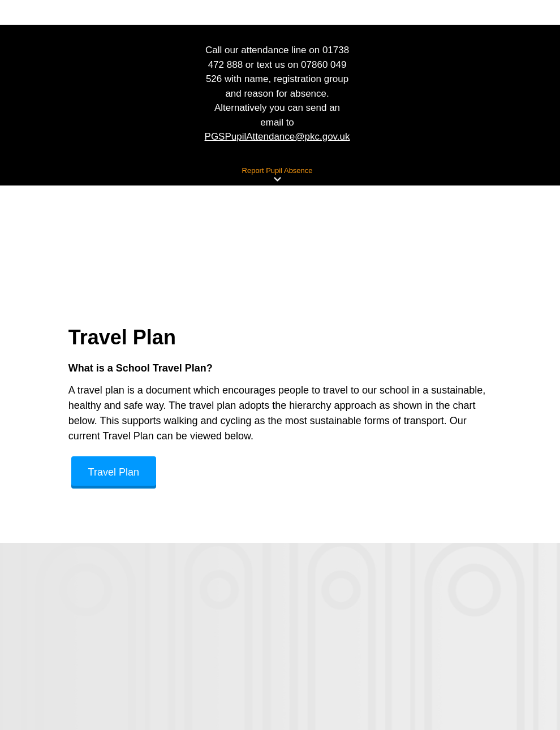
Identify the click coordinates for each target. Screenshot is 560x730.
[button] (277, 180)
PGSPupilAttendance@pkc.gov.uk (277, 137)
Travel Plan (114, 472)
